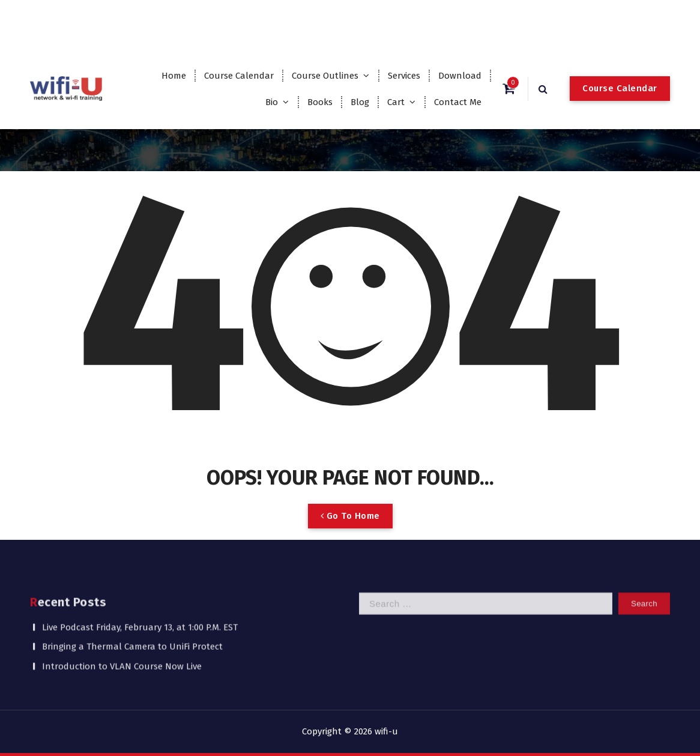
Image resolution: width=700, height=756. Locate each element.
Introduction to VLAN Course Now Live (122, 632)
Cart (396, 102)
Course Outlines (325, 76)
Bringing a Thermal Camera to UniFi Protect (132, 612)
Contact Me (458, 102)
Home (174, 76)
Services (404, 76)
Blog (360, 102)
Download (460, 76)
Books (320, 102)
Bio (272, 102)
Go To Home (350, 536)
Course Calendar (239, 76)
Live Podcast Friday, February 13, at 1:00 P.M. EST (140, 593)
